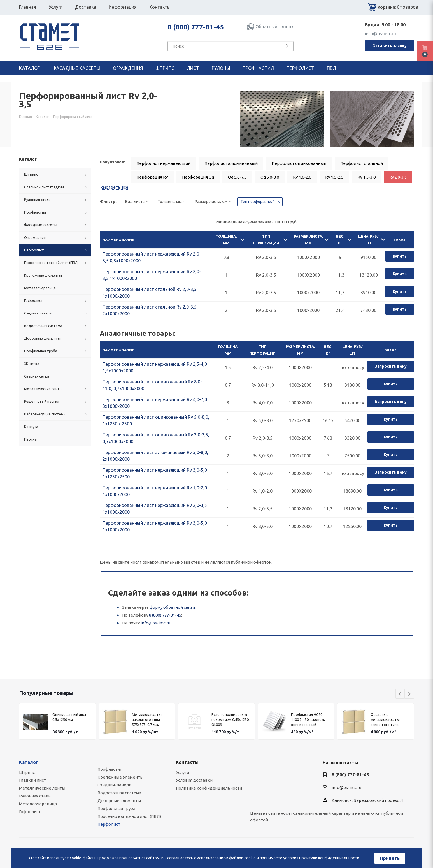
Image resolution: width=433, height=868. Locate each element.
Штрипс (27, 772)
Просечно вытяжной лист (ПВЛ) (129, 816)
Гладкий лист (32, 780)
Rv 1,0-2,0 (302, 177)
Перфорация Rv (152, 177)
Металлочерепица (38, 804)
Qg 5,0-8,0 (270, 177)
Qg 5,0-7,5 (237, 177)
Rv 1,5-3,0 (366, 177)
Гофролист (30, 812)
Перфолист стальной (362, 163)
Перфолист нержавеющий (163, 163)
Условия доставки (194, 780)
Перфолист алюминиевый (231, 163)
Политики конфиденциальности (329, 858)
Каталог (29, 762)
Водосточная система (119, 793)
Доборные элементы (119, 801)
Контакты (187, 762)
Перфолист (109, 824)
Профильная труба (116, 808)
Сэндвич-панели (114, 785)
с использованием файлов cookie (225, 858)
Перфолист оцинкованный (299, 163)
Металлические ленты (42, 788)
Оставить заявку (389, 46)
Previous (400, 694)
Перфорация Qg (198, 177)
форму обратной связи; (173, 607)
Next (409, 694)
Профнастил (110, 769)
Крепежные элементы (120, 777)
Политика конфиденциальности (209, 788)
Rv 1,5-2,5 (334, 177)
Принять (390, 858)
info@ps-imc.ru (380, 34)
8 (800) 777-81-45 (196, 27)
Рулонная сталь (35, 796)
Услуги (182, 772)
